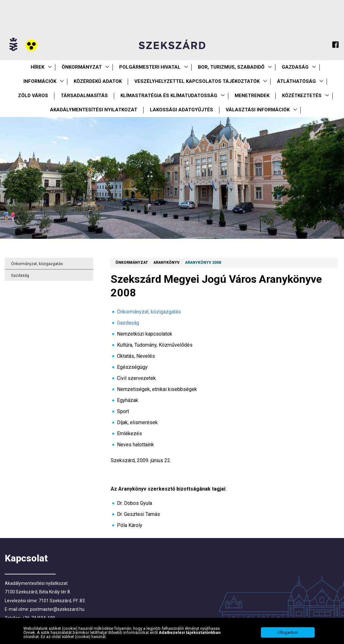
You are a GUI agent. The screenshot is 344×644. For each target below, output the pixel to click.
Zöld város (33, 96)
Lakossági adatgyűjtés (181, 110)
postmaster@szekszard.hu (57, 609)
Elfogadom (288, 637)
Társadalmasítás (84, 96)
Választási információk (258, 110)
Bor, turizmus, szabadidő (231, 67)
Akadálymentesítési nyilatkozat (94, 110)
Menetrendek (252, 96)
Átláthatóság (296, 81)
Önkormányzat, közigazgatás (37, 264)
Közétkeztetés (302, 96)
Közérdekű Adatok (98, 81)
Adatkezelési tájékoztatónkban (190, 637)
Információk (40, 81)
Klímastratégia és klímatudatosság (169, 96)
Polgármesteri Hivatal (150, 67)
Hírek (37, 67)
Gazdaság (295, 67)
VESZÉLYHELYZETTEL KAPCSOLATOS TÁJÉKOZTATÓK (197, 81)
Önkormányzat (82, 67)
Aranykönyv (166, 263)
